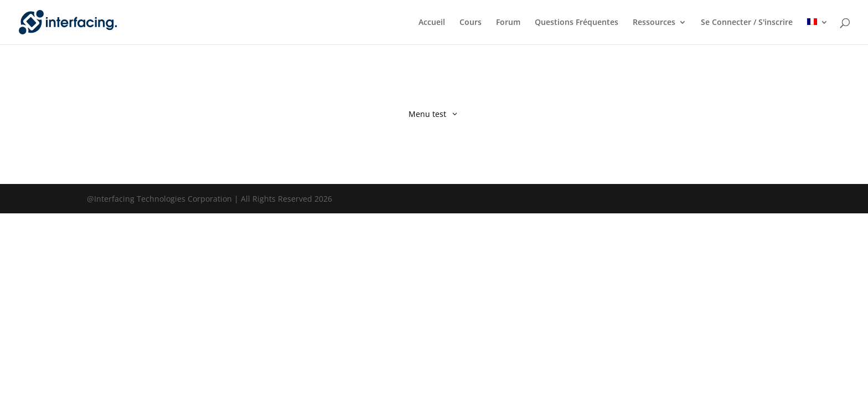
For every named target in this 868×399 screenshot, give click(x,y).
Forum (508, 23)
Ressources (654, 23)
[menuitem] (818, 31)
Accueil (432, 23)
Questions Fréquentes (577, 23)
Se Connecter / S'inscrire (747, 23)
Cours (471, 23)
